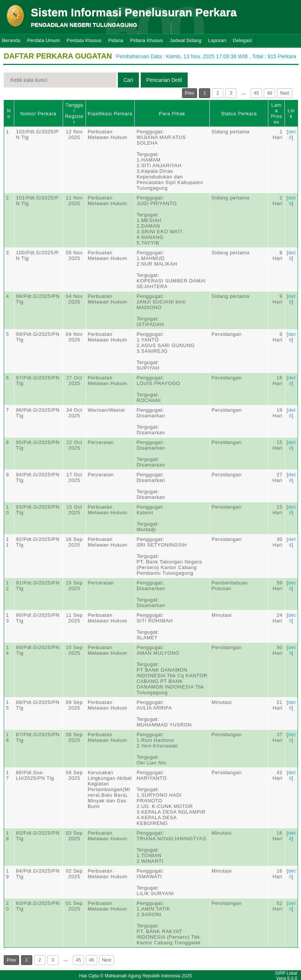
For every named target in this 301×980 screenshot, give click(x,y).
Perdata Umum (43, 40)
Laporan (217, 40)
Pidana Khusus (147, 40)
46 (270, 93)
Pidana (116, 40)
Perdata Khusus (84, 40)
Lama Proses (276, 113)
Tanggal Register (74, 113)
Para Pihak (172, 114)
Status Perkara (239, 114)
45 (257, 93)
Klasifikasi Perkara (110, 114)
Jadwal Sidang (186, 40)
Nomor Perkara (38, 114)
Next (285, 93)
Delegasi (242, 40)
